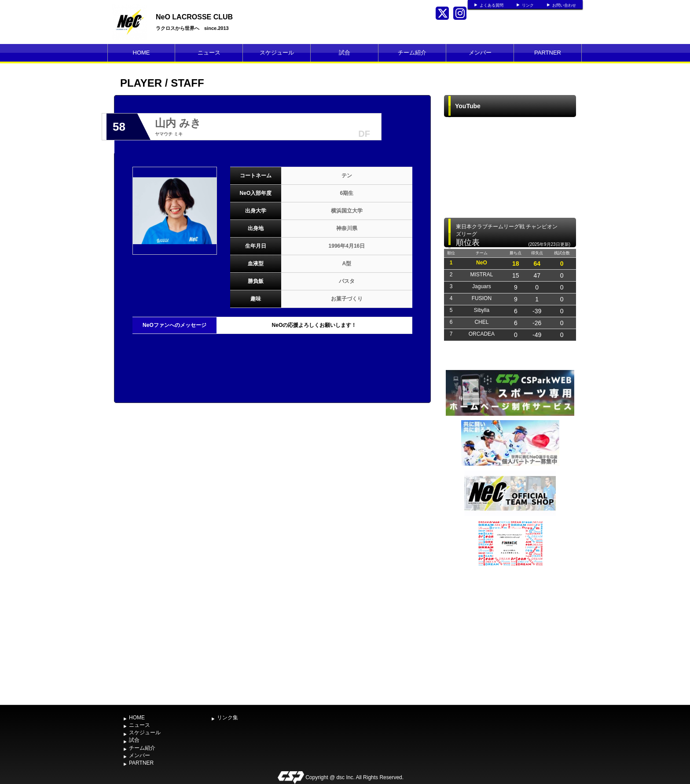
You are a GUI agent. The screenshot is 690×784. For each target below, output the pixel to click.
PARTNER (548, 53)
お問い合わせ (564, 5)
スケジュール (277, 53)
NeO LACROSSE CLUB (194, 17)
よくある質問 (492, 5)
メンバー (480, 53)
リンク (528, 5)
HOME (141, 53)
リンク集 (228, 718)
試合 (345, 53)
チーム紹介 (412, 53)
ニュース (209, 53)
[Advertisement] (510, 634)
